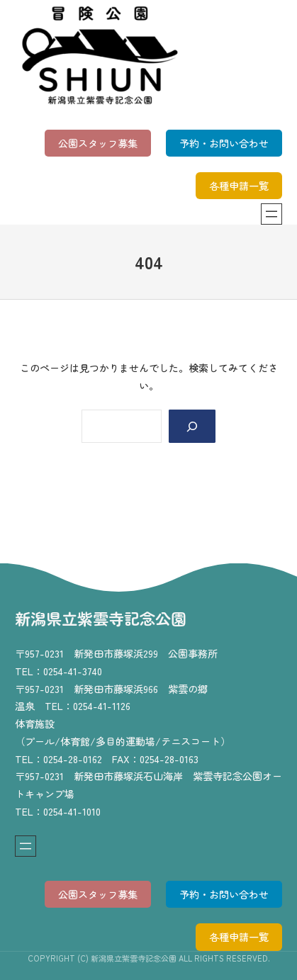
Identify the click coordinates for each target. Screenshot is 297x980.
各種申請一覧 (239, 186)
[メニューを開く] (271, 214)
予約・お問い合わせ (224, 143)
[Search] (192, 426)
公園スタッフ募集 (98, 143)
